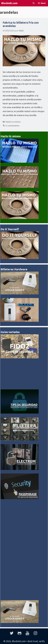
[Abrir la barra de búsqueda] (34, 3)
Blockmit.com (9, 3)
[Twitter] (12, 633)
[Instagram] (35, 633)
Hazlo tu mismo (13, 122)
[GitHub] (20, 633)
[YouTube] (27, 633)
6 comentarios (13, 126)
